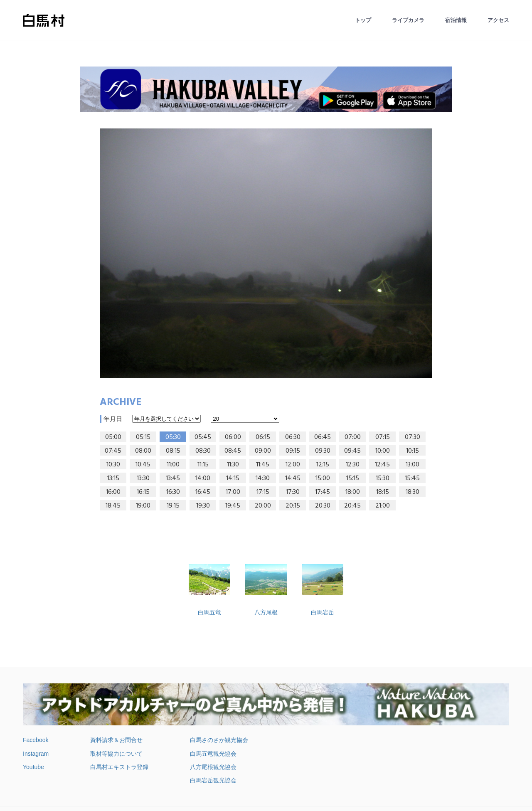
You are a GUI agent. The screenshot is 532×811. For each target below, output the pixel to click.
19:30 (203, 506)
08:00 (143, 451)
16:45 (203, 492)
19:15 (173, 506)
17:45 (323, 492)
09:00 (263, 451)
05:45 (203, 437)
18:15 (383, 492)
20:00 (263, 506)
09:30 (323, 451)
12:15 (323, 465)
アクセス (498, 20)
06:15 (263, 437)
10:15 (413, 451)
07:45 (113, 451)
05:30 (173, 437)
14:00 (203, 478)
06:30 (293, 437)
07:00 (353, 437)
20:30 (323, 506)
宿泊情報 (456, 20)
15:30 (383, 478)
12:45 (382, 465)
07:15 (383, 437)
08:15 (173, 451)
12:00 (293, 465)
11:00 (173, 465)
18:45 (113, 506)
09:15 (293, 451)
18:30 (413, 492)
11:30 (233, 465)
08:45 (233, 451)
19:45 (233, 506)
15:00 (323, 478)
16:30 (173, 492)
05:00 (113, 437)
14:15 (233, 478)
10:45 (143, 465)
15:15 (353, 478)
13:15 (113, 478)
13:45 (173, 478)
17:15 (263, 492)
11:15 (203, 465)
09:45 (352, 451)
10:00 (383, 451)
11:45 (263, 465)
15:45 (412, 478)
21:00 (383, 506)
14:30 (263, 478)
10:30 (113, 465)
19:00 (143, 506)
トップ (363, 20)
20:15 (293, 506)
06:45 (323, 437)
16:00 (113, 492)
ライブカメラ (408, 20)
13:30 (143, 478)
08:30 (203, 451)
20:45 (352, 506)
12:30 (353, 465)
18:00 (353, 492)
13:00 (413, 465)
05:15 (143, 437)
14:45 (293, 478)
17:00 (233, 492)
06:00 (233, 437)
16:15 (143, 492)
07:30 (413, 437)
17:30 (293, 492)
